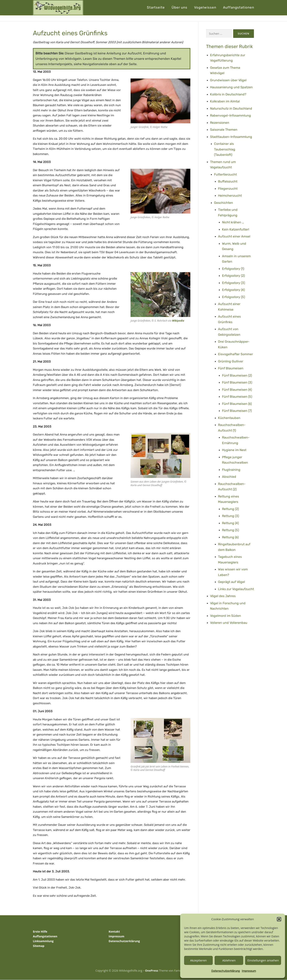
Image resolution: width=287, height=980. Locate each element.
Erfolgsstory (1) (233, 269)
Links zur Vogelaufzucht (236, 589)
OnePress (152, 971)
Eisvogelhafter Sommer (235, 354)
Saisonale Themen (224, 130)
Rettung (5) (230, 530)
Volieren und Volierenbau (229, 623)
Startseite (156, 7)
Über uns (179, 7)
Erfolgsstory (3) (233, 283)
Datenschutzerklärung (226, 971)
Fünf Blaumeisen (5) (237, 397)
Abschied (229, 477)
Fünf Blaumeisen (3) (237, 383)
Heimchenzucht (230, 196)
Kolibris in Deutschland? (228, 94)
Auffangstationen (239, 7)
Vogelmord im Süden (226, 616)
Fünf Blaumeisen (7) (237, 411)
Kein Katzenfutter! (236, 229)
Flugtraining (231, 470)
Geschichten (224, 203)
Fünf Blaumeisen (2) (237, 375)
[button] (279, 919)
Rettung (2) (230, 509)
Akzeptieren (198, 960)
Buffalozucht (228, 182)
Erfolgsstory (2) (233, 276)
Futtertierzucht (225, 174)
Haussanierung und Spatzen (231, 87)
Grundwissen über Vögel (228, 80)
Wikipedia (178, 321)
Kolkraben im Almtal (225, 102)
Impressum (249, 971)
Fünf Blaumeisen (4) (237, 390)
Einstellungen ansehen (263, 960)
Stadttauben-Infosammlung (231, 137)
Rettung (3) (230, 516)
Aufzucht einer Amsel (234, 237)
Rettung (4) (230, 523)
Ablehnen (229, 960)
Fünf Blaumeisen (231, 368)
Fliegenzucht (228, 189)
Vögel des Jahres (223, 596)
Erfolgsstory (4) (233, 290)
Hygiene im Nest (234, 450)
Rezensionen (220, 123)
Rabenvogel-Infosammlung (230, 116)
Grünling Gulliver (231, 361)
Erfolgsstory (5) (233, 297)
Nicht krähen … (233, 222)
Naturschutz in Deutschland (231, 108)
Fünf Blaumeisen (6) (237, 404)
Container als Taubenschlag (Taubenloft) (225, 149)
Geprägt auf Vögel (231, 582)
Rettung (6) (230, 537)
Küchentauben (229, 418)
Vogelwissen (205, 7)
